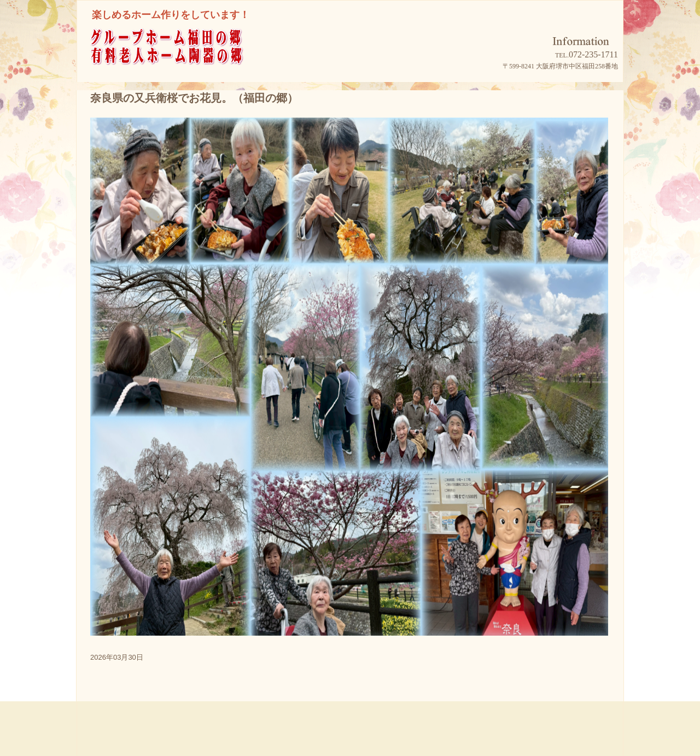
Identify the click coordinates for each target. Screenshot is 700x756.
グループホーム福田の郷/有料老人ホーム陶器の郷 (186, 61)
